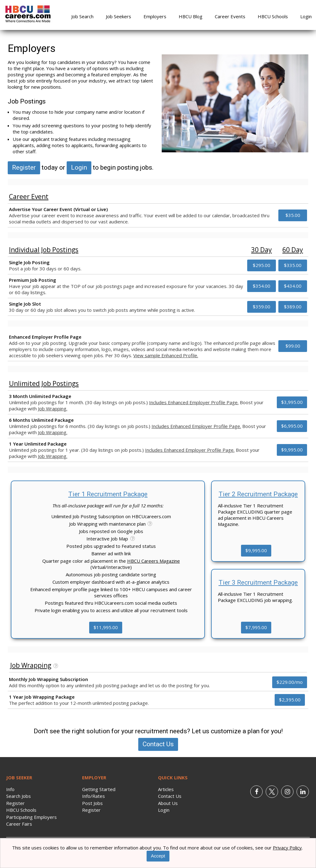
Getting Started (99, 789)
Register (24, 167)
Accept (158, 856)
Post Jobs (92, 803)
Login (306, 16)
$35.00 (293, 215)
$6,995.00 (292, 426)
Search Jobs (19, 796)
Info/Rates (94, 796)
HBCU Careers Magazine (154, 561)
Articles (166, 789)
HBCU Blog (191, 16)
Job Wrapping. (53, 409)
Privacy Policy (287, 848)
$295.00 (262, 265)
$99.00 (293, 346)
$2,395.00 (290, 700)
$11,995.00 (106, 627)
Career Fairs (19, 824)
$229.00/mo (290, 682)
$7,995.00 (256, 627)
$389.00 (293, 307)
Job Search (82, 16)
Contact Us (158, 744)
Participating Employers (31, 817)
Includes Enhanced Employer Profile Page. (194, 402)
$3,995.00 (292, 402)
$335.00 (293, 265)
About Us (168, 803)
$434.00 (293, 286)
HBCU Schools (273, 16)
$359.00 (262, 307)
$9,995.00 (292, 450)
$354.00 (262, 286)
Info (10, 789)
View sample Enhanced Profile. (166, 355)
